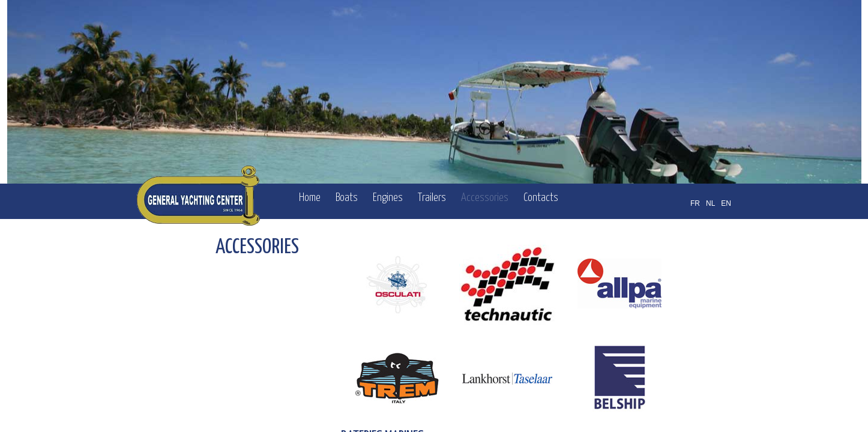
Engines (388, 198)
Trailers (432, 198)
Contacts (541, 198)
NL (710, 203)
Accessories (485, 198)
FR (695, 203)
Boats (347, 198)
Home (310, 198)
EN (726, 203)
